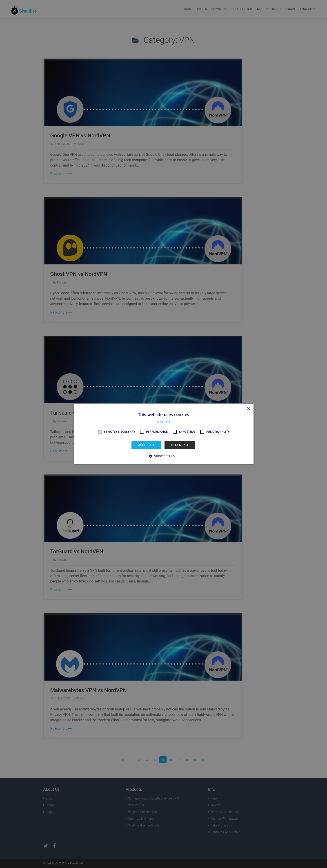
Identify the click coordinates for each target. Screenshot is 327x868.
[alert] (163, 434)
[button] (163, 456)
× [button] (248, 409)
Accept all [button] (146, 445)
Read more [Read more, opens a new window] (164, 422)
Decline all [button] (180, 445)
